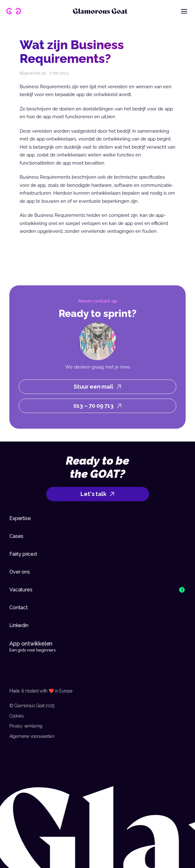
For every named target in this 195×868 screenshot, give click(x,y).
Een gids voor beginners (32, 650)
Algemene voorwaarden (32, 736)
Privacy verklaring (26, 726)
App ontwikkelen (32, 643)
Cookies (17, 716)
